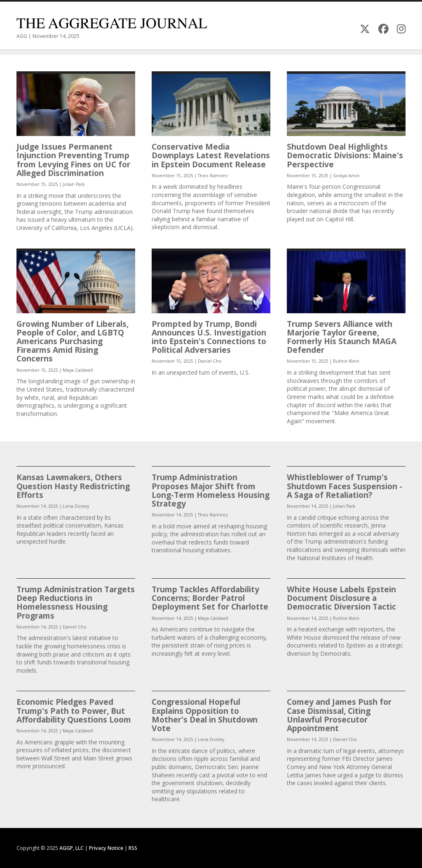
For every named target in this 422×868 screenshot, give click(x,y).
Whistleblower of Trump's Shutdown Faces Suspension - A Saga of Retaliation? (345, 486)
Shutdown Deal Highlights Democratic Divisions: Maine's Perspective (345, 155)
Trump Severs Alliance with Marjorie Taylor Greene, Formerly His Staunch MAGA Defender (342, 337)
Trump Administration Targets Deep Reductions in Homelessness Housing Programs (76, 602)
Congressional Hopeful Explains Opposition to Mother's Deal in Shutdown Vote (205, 715)
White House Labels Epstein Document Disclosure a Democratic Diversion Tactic (341, 598)
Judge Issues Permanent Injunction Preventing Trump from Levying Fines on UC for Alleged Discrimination (73, 160)
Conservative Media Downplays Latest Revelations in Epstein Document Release (211, 155)
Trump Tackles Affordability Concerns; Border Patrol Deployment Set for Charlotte (210, 598)
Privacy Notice (106, 848)
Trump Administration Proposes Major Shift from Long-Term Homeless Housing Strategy (211, 490)
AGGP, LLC (72, 848)
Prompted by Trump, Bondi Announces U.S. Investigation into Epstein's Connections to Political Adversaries (209, 337)
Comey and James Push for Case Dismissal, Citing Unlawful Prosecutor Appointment (339, 715)
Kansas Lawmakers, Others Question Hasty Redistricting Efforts (73, 486)
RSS (133, 848)
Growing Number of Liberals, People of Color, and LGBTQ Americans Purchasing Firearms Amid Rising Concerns (73, 341)
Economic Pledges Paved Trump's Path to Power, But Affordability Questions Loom (74, 710)
